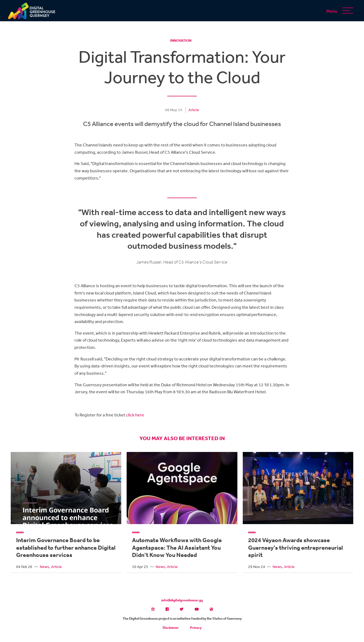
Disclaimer (171, 628)
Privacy (196, 628)
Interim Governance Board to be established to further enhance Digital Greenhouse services (66, 547)
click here (135, 415)
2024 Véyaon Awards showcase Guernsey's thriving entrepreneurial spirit (296, 547)
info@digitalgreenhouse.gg (182, 600)
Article (194, 110)
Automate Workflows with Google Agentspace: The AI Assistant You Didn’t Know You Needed (177, 547)
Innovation (181, 41)
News (44, 567)
